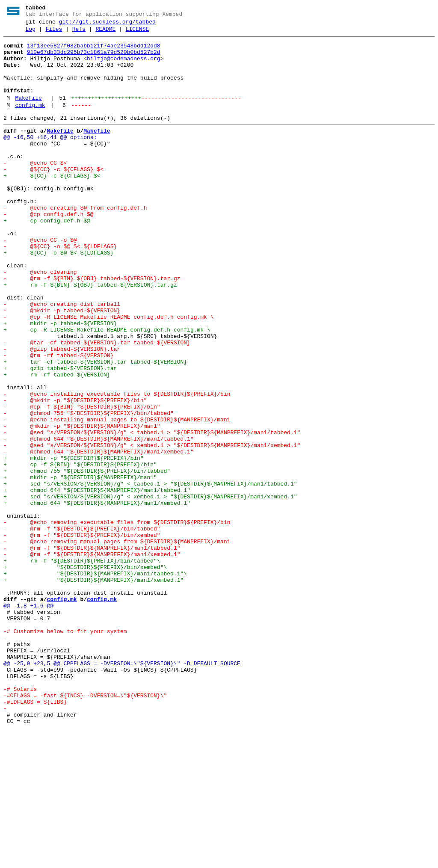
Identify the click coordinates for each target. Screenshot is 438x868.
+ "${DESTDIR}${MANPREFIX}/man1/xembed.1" (93, 689)
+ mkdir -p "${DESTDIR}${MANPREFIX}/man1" (80, 566)
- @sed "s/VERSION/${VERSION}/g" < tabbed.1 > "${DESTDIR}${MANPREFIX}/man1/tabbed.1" (152, 512)
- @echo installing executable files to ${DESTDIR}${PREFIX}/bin (117, 466)
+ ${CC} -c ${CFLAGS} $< (52, 204)
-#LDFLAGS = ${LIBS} (35, 835)
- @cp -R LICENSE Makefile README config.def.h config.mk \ (108, 373)
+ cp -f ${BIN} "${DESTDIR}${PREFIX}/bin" (80, 551)
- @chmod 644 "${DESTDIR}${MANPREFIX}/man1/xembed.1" (99, 535)
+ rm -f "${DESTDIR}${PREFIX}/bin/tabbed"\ (82, 666)
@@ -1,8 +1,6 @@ (28, 720)
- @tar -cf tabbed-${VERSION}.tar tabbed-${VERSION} (97, 404)
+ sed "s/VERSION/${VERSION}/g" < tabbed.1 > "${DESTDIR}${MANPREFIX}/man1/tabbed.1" (150, 574)
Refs (79, 33)
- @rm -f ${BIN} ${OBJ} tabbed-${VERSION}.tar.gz (92, 327)
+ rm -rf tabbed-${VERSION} (57, 443)
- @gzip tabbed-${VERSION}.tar (62, 412)
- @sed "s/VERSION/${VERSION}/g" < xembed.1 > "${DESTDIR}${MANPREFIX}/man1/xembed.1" (152, 527)
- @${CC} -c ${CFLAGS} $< (53, 196)
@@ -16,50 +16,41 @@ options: (50, 158)
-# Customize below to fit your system (65, 751)
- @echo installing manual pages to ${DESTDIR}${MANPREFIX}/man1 (117, 497)
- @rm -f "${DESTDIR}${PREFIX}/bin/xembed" (82, 635)
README (105, 33)
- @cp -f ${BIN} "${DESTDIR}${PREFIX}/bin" (82, 481)
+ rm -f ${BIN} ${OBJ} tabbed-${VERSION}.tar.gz (90, 335)
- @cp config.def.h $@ (49, 250)
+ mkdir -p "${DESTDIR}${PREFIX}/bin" (74, 543)
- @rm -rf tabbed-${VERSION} (58, 420)
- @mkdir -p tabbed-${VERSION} (62, 366)
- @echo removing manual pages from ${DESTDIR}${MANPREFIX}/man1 (117, 643)
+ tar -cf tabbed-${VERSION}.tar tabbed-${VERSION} (95, 427)
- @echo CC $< (35, 189)
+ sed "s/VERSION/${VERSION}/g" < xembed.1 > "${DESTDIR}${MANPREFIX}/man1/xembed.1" (150, 589)
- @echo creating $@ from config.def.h (75, 243)
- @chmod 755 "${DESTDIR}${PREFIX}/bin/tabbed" (89, 489)
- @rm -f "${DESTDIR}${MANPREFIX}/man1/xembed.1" (92, 658)
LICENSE (138, 33)
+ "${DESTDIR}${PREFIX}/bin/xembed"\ (85, 674)
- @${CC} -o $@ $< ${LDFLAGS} (60, 289)
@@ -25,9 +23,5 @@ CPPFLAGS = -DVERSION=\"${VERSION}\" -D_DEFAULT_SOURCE (122, 789)
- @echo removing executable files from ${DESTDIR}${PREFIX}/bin (117, 620)
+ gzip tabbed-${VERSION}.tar (60, 435)
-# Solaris (20, 820)
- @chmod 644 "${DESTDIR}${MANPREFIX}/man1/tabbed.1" (99, 520)
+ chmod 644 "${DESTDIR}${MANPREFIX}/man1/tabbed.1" (97, 581)
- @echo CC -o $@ (40, 281)
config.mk (30, 122)
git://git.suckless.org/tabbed (107, 24)
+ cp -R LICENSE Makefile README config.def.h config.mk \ (107, 389)
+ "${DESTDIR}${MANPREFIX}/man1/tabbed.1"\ (95, 681)
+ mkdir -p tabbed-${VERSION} (60, 381)
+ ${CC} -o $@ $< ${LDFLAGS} (58, 296)
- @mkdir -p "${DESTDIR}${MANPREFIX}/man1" (82, 504)
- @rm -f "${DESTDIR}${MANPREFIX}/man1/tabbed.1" (92, 651)
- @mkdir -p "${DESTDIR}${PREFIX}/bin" (75, 474)
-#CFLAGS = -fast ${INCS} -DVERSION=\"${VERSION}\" (85, 828)
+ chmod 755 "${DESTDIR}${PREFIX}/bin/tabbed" (87, 558)
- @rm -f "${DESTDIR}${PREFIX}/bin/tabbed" (82, 628)
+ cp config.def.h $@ (47, 258)
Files (54, 33)
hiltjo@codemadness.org (124, 66)
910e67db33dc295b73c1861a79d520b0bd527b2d (94, 59)
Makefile (28, 113)
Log (31, 33)
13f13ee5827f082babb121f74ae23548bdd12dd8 (94, 51)
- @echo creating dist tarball (62, 358)
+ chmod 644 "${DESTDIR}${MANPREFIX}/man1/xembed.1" (97, 597)
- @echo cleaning (40, 320)
